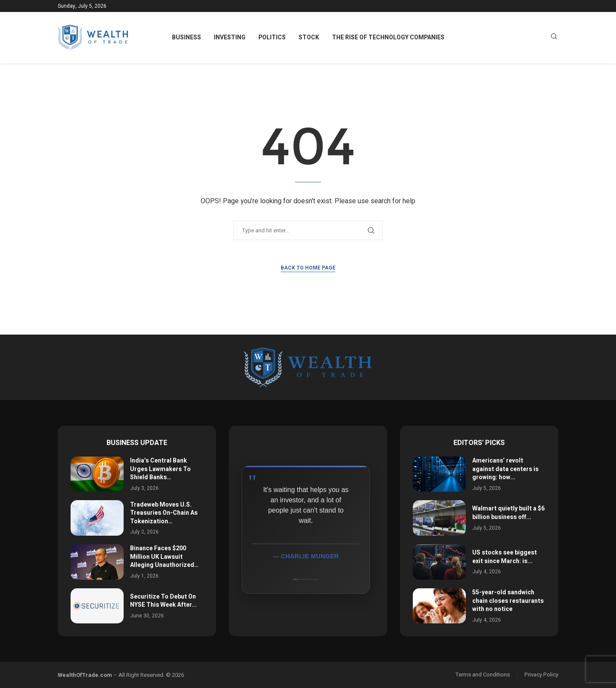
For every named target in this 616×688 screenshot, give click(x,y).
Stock (309, 37)
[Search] (554, 38)
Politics (272, 37)
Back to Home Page (308, 268)
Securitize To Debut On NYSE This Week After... (163, 601)
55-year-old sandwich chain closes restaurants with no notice (508, 601)
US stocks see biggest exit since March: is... (505, 557)
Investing (230, 37)
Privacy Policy (541, 675)
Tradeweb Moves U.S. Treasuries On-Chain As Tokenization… (164, 513)
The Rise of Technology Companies (388, 37)
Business (187, 37)
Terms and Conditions (483, 675)
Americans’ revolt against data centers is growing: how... (505, 469)
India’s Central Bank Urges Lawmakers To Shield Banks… (160, 469)
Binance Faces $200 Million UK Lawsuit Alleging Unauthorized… (164, 557)
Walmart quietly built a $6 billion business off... (508, 513)
